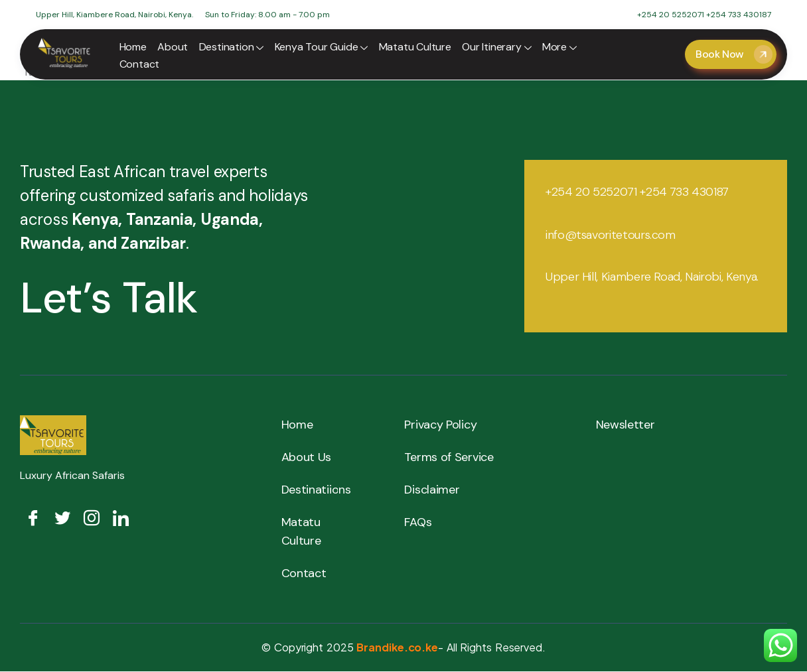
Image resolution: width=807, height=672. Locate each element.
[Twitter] (62, 519)
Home (133, 47)
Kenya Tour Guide (320, 48)
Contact (140, 64)
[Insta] (92, 519)
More (557, 48)
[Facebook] (33, 519)
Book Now (734, 54)
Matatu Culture (414, 47)
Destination (231, 48)
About (173, 47)
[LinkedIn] (121, 519)
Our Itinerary (495, 48)
